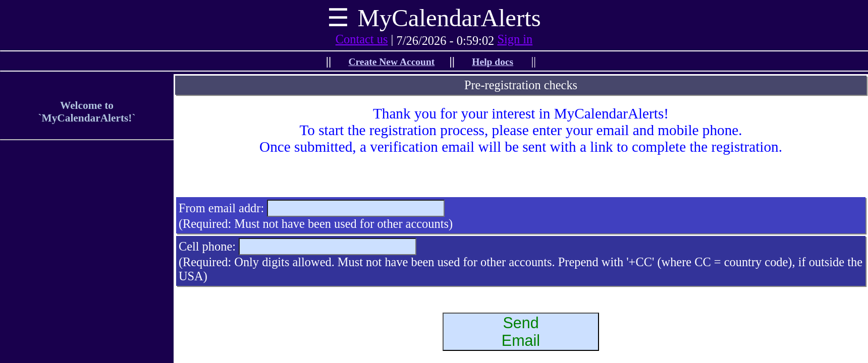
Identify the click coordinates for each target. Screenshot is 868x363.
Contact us (362, 39)
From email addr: (221, 208)
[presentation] (521, 175)
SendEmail (521, 331)
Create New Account (391, 62)
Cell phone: (207, 246)
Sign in (515, 39)
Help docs (493, 62)
